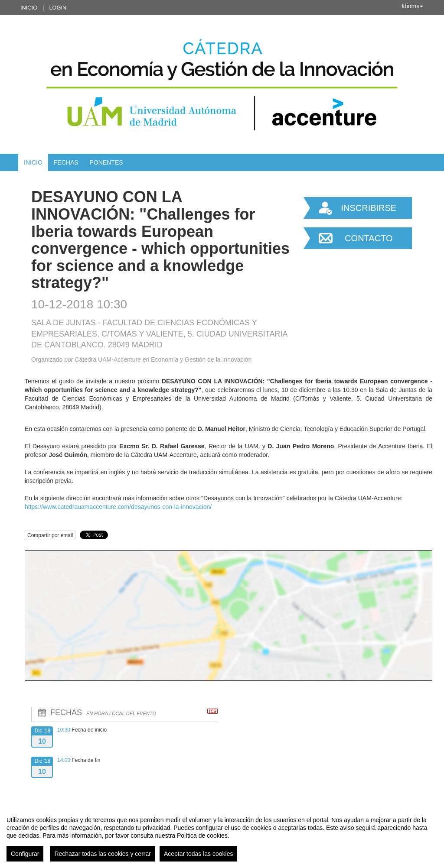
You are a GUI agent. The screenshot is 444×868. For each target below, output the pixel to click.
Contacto (369, 238)
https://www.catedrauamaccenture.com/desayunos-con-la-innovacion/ (118, 507)
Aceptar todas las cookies (199, 854)
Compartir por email (50, 535)
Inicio (29, 8)
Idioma (412, 6)
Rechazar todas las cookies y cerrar (103, 854)
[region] (222, 836)
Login (58, 8)
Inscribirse (369, 208)
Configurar (25, 854)
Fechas (66, 162)
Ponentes (106, 162)
